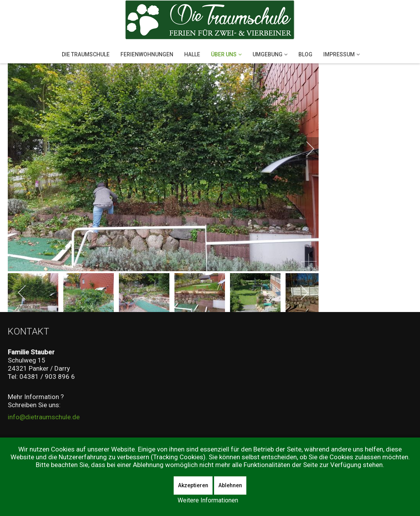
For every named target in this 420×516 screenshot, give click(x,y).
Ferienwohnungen (147, 54)
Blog (305, 54)
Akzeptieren (193, 485)
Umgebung (268, 54)
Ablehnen (230, 485)
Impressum (339, 54)
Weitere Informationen (208, 500)
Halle (192, 54)
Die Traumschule (86, 54)
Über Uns (224, 54)
